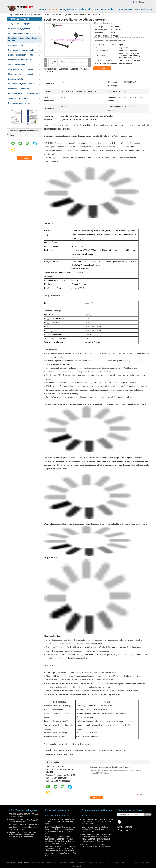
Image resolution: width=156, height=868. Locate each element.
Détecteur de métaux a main (19, 103)
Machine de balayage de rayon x (21, 84)
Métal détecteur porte (17, 65)
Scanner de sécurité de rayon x (20, 89)
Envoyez (148, 815)
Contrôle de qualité (104, 9)
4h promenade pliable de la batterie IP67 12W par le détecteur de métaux (96, 845)
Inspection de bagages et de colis (21, 28)
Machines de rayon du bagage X (21, 74)
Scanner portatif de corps (18, 98)
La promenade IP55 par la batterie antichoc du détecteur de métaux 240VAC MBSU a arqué (95, 829)
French (143, 2)
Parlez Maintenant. (144, 9)
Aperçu (10, 15)
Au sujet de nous (68, 9)
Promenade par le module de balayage (23, 93)
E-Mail (120, 827)
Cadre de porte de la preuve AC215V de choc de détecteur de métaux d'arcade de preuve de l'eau (97, 822)
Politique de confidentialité (16, 862)
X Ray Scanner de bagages (19, 24)
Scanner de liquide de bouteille (20, 60)
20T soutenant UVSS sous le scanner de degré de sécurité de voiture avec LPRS (60, 822)
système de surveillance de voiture (60, 754)
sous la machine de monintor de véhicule (74, 750)
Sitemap (128, 827)
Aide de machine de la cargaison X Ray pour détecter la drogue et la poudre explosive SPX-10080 (24, 827)
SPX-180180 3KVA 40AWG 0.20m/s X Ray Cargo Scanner (24, 815)
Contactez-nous (124, 9)
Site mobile (123, 830)
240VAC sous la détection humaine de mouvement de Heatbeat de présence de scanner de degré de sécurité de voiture (60, 830)
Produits (53, 9)
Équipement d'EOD (16, 79)
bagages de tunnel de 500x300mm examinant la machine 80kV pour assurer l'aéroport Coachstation (22, 835)
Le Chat (103, 68)
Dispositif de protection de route (21, 55)
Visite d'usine (86, 9)
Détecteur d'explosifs (16, 45)
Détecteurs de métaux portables (21, 69)
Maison (42, 9)
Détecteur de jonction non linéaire (21, 50)
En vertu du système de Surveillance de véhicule (43, 15)
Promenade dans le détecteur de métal (23, 33)
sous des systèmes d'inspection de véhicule (108, 750)
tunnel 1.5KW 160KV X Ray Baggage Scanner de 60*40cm (23, 821)
